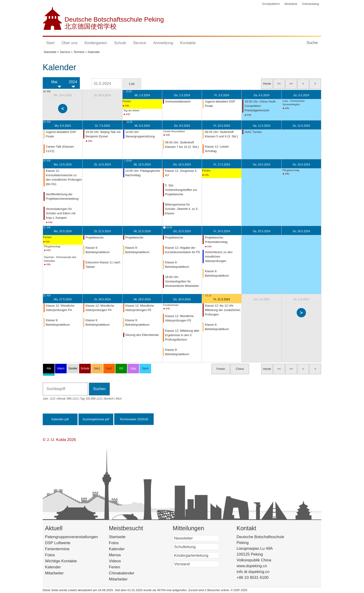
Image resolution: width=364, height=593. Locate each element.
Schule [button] (120, 43)
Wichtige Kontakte (61, 561)
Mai (54, 82)
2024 (73, 82)
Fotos (50, 555)
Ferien (120, 567)
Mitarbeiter (54, 573)
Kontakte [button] (188, 43)
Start (50, 43)
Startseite (125, 537)
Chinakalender (128, 573)
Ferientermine (57, 549)
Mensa (122, 555)
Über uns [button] (70, 43)
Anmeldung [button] (163, 43)
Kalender (53, 567)
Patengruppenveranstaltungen (71, 537)
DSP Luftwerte (58, 543)
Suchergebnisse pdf (96, 419)
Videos (122, 561)
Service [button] (140, 43)
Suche (312, 43)
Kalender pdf (60, 419)
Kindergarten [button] (96, 43)
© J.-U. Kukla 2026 (59, 440)
